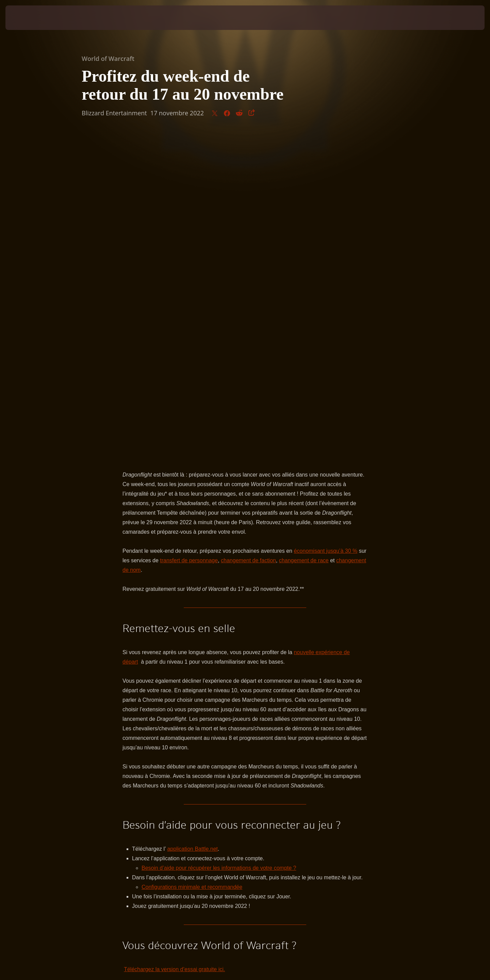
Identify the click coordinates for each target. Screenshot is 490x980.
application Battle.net (192, 528)
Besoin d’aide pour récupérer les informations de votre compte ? (219, 547)
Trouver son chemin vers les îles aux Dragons (178, 677)
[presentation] (31, 18)
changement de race (304, 240)
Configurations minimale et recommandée (192, 567)
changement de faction (248, 240)
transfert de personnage (189, 240)
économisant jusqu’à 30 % (325, 230)
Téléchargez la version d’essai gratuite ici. (174, 649)
